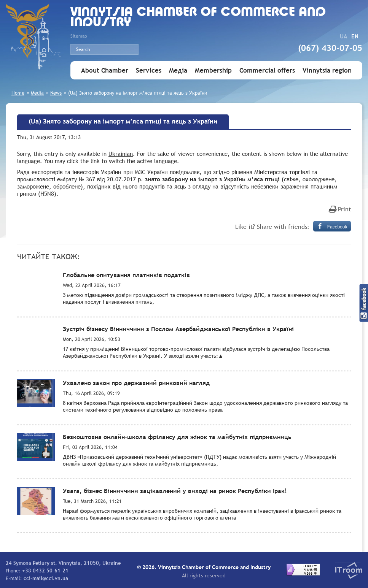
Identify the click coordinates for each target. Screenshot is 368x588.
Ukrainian (121, 154)
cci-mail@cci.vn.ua (46, 578)
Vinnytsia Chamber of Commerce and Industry (198, 18)
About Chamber (105, 71)
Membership (213, 71)
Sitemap (79, 36)
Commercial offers (267, 71)
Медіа (178, 71)
